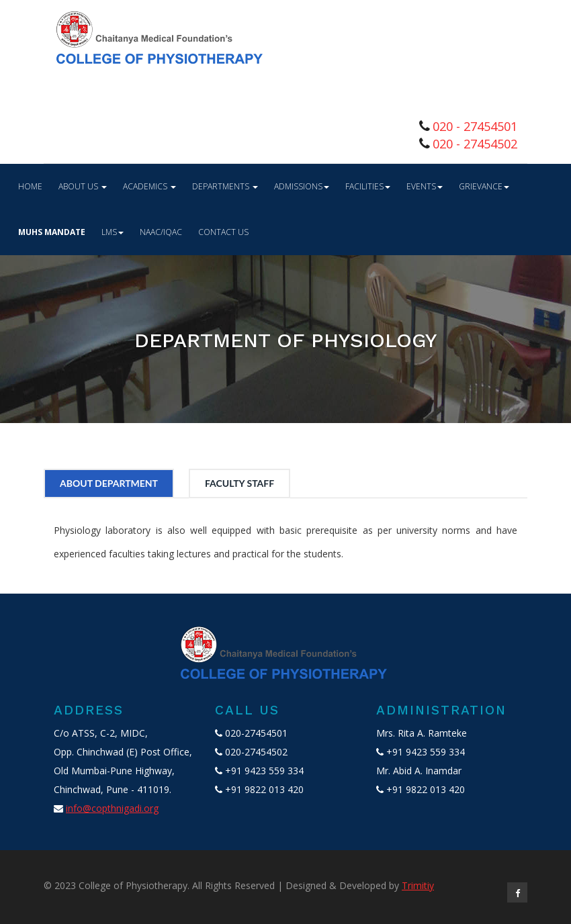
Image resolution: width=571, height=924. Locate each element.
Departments (225, 186)
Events (425, 186)
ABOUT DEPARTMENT (109, 483)
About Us (83, 186)
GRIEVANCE (484, 186)
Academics (149, 186)
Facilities (368, 186)
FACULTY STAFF (239, 483)
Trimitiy (418, 885)
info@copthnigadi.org (112, 808)
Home (30, 186)
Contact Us (223, 232)
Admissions (302, 186)
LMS (113, 232)
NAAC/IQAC (161, 232)
